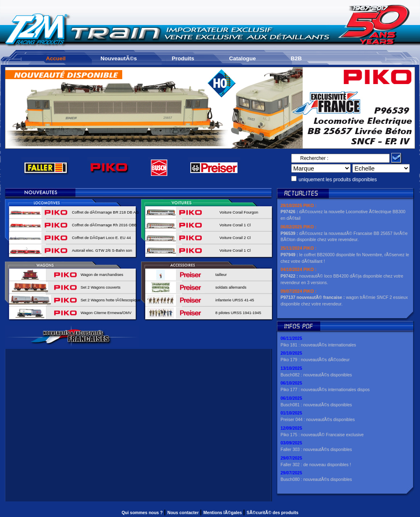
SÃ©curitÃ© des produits (272, 512)
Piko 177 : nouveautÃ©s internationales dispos (325, 389)
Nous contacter (184, 512)
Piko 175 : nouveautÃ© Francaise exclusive (322, 435)
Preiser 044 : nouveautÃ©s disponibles (318, 419)
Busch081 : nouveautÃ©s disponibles (316, 405)
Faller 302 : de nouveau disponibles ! (316, 465)
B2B (296, 58)
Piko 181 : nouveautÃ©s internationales (318, 345)
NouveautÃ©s (119, 58)
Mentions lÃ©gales (223, 512)
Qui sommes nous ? (143, 512)
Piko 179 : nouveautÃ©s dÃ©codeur (315, 360)
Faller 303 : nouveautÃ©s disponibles (316, 449)
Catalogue (243, 58)
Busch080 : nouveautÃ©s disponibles (316, 479)
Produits (183, 58)
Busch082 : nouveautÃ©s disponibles (316, 375)
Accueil (56, 58)
